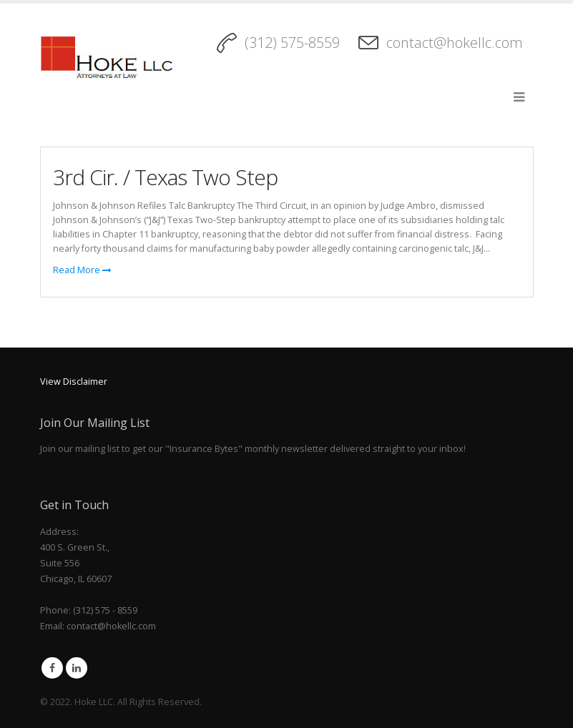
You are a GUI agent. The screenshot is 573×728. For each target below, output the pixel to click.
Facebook (52, 668)
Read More (82, 270)
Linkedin (77, 668)
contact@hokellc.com (455, 43)
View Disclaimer (74, 382)
